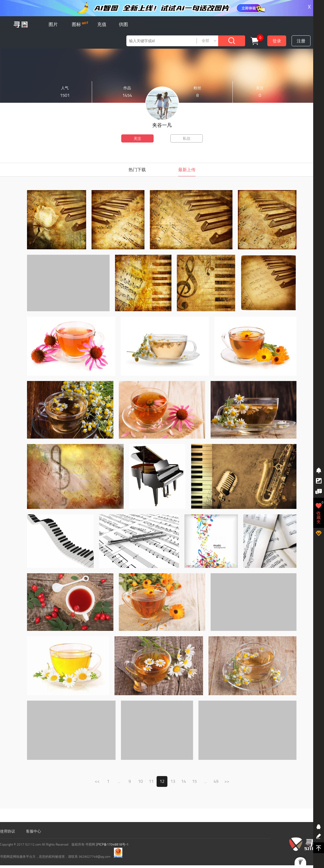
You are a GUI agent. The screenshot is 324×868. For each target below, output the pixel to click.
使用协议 (8, 831)
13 (173, 781)
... (119, 781)
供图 (123, 24)
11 (151, 781)
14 (184, 781)
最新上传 (187, 170)
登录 (277, 41)
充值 (102, 24)
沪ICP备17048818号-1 (112, 844)
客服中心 (33, 831)
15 (194, 781)
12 (162, 781)
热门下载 (137, 170)
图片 (53, 24)
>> (227, 781)
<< (97, 781)
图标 (80, 24)
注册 (301, 41)
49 (216, 781)
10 (140, 781)
